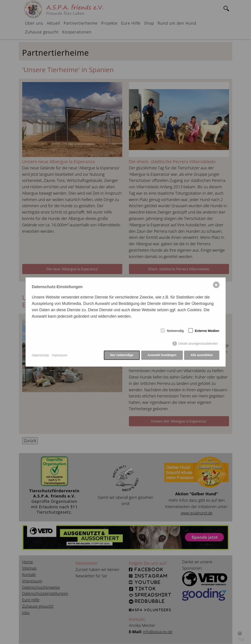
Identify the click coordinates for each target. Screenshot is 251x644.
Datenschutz (40, 355)
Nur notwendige (121, 355)
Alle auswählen (202, 355)
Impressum (60, 355)
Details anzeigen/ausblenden (198, 344)
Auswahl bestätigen (162, 355)
